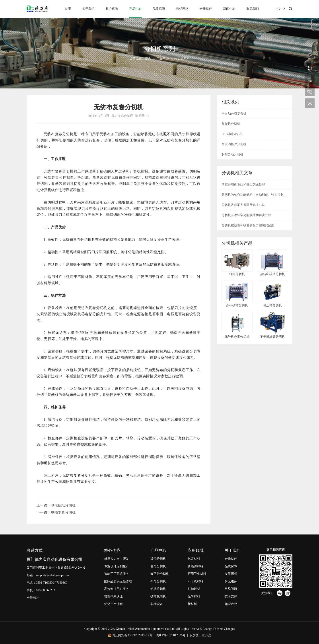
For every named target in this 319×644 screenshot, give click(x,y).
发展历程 (231, 574)
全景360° (33, 598)
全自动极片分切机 (234, 144)
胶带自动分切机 (232, 154)
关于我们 (88, 9)
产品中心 (135, 9)
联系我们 (253, 9)
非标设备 (157, 604)
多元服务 (231, 581)
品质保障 (159, 9)
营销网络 (182, 9)
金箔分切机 (158, 566)
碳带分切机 (158, 559)
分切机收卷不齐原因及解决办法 (243, 205)
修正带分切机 (160, 574)
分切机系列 (182, 58)
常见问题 (231, 589)
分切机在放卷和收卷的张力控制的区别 (248, 225)
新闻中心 (229, 9)
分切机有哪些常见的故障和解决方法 (246, 215)
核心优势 (112, 9)
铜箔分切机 (158, 581)
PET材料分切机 (232, 134)
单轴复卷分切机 (63, 512)
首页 (68, 9)
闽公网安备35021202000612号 (132, 635)
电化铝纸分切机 (63, 505)
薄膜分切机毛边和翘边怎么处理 (243, 185)
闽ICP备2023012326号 (171, 635)
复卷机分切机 (231, 124)
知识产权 (231, 604)
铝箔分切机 (158, 589)
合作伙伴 (206, 9)
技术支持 (231, 596)
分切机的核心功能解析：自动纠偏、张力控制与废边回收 (254, 196)
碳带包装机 (158, 596)
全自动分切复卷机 (234, 114)
